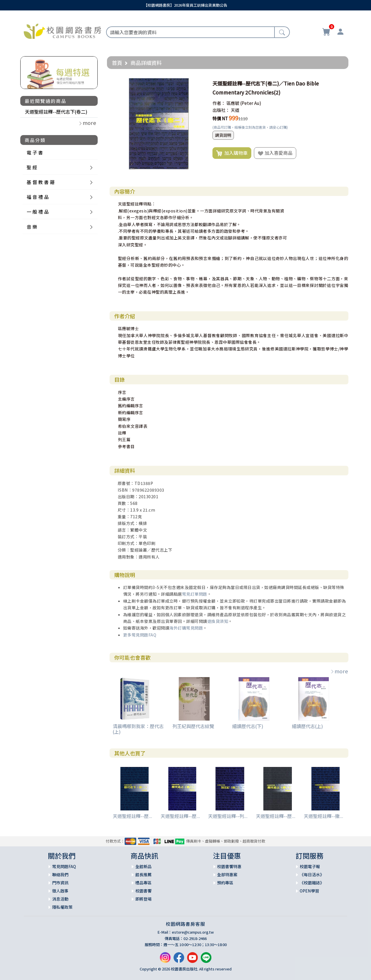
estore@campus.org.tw (193, 932)
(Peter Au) (251, 103)
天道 (235, 110)
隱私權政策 (62, 907)
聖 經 (32, 167)
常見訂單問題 (195, 594)
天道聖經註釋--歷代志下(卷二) (56, 112)
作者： (219, 103)
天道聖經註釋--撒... (323, 816)
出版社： (221, 110)
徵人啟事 (60, 891)
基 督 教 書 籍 (41, 182)
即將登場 (143, 899)
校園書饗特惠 (229, 866)
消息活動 (60, 899)
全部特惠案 (227, 874)
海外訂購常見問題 (186, 628)
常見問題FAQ (64, 866)
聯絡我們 (60, 874)
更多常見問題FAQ (140, 635)
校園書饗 (143, 891)
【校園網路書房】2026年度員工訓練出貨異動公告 (185, 5)
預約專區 (225, 883)
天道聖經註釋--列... (228, 816)
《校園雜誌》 (312, 883)
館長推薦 (143, 874)
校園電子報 (310, 866)
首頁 (117, 63)
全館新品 (143, 866)
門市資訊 (60, 883)
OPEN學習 (309, 891)
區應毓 (233, 103)
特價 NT (220, 118)
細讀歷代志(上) (307, 726)
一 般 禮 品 (38, 212)
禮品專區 (143, 883)
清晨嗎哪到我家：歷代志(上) (138, 729)
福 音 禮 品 (38, 197)
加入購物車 (232, 153)
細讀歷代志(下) (248, 726)
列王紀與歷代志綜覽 (193, 726)
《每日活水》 (312, 874)
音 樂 (32, 227)
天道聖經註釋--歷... (132, 816)
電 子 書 (35, 152)
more (339, 671)
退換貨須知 (218, 621)
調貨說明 (223, 135)
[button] (199, 83)
